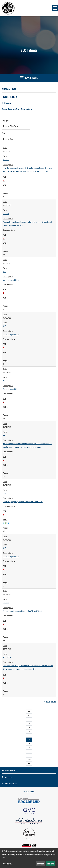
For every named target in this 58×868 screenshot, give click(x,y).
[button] (55, 8)
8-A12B (6, 160)
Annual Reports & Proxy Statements (16, 109)
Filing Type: (5, 120)
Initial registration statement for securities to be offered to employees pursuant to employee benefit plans (27, 445)
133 (29, 719)
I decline (41, 864)
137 (29, 735)
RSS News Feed (11, 784)
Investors (29, 78)
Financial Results (9, 97)
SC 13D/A (7, 657)
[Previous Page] (29, 712)
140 (29, 748)
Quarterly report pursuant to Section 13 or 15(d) (23, 502)
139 (29, 744)
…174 (29, 760)
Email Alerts (10, 770)
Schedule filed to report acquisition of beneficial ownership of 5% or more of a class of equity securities (28, 667)
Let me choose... (7, 864)
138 (29, 739)
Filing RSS (50, 701)
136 (29, 732)
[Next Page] (29, 764)
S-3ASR (6, 214)
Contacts (9, 777)
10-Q (5, 493)
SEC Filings (6, 103)
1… (29, 716)
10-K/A (6, 603)
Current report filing (11, 280)
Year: (4, 133)
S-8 (4, 435)
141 (29, 751)
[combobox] (16, 126)
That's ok (51, 864)
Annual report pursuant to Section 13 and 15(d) (22, 611)
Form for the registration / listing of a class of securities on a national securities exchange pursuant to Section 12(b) (27, 170)
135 (29, 728)
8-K (4, 272)
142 (29, 755)
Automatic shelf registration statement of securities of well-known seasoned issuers (27, 224)
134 (29, 723)
